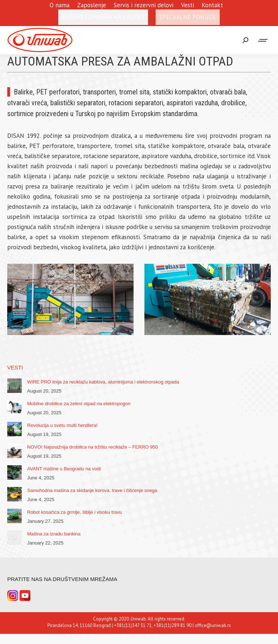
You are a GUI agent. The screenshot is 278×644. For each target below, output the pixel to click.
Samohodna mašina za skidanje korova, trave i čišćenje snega (92, 490)
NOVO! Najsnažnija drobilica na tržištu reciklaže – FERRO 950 (92, 447)
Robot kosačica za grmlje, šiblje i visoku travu (75, 512)
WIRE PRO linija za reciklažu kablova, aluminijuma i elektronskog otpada (103, 382)
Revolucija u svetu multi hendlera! (62, 425)
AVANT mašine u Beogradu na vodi (64, 469)
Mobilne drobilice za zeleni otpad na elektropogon (79, 404)
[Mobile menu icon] (263, 40)
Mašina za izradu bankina (54, 534)
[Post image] (14, 386)
